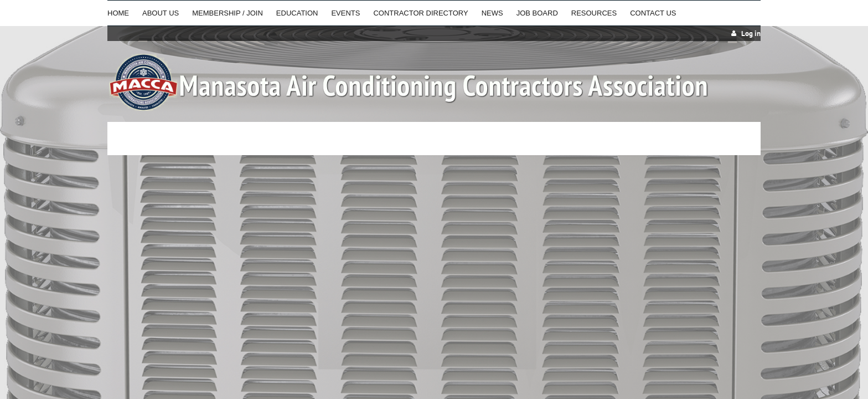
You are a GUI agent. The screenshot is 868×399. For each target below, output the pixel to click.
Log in (751, 34)
